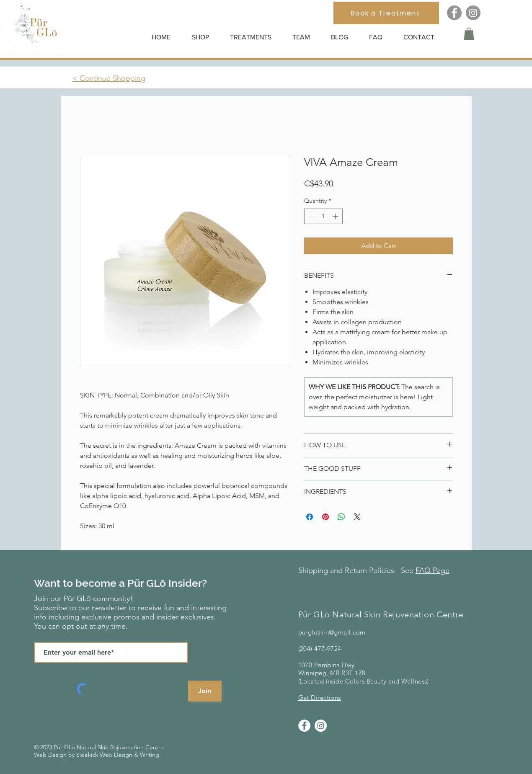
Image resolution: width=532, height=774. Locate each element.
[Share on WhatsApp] (341, 517)
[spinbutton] (323, 216)
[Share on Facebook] (310, 517)
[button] (205, 37)
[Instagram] (473, 13)
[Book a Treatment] (386, 13)
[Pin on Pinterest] (325, 517)
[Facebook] (454, 13)
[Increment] (336, 216)
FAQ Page (433, 570)
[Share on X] (357, 517)
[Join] (205, 691)
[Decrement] (311, 216)
